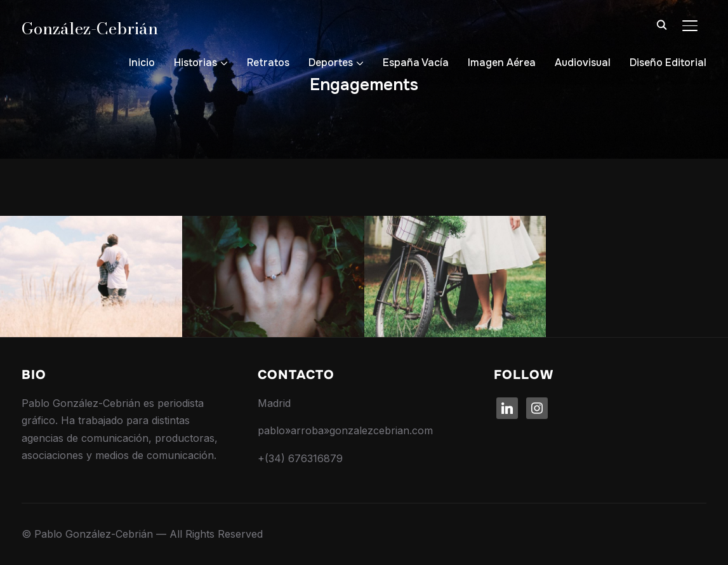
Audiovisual (583, 63)
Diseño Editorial (668, 63)
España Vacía (416, 63)
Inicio (142, 63)
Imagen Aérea (502, 63)
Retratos (268, 63)
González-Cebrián (90, 28)
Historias (195, 63)
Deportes (331, 63)
